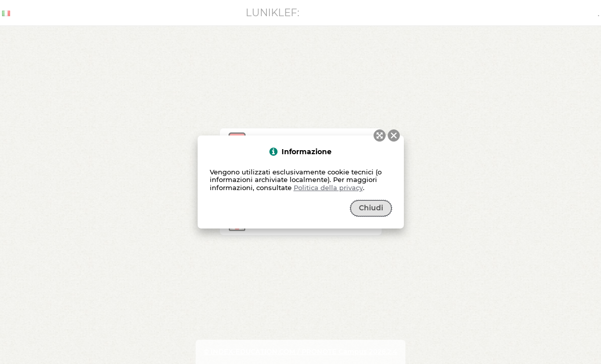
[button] (394, 135)
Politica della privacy (328, 188)
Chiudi (371, 208)
